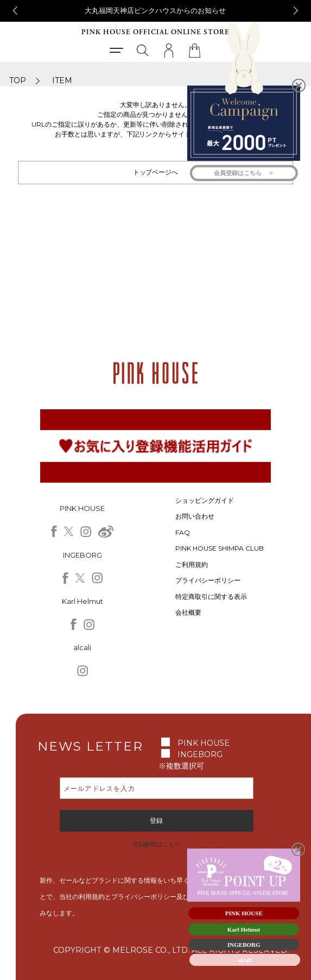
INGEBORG (200, 754)
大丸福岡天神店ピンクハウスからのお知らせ (155, 10)
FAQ (183, 532)
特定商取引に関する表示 (211, 597)
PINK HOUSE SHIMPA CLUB (220, 548)
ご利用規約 (192, 564)
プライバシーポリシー (208, 580)
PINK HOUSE (204, 743)
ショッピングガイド (205, 500)
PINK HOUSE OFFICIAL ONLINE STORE (155, 32)
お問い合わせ (195, 516)
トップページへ (156, 172)
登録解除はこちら (156, 844)
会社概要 (188, 612)
